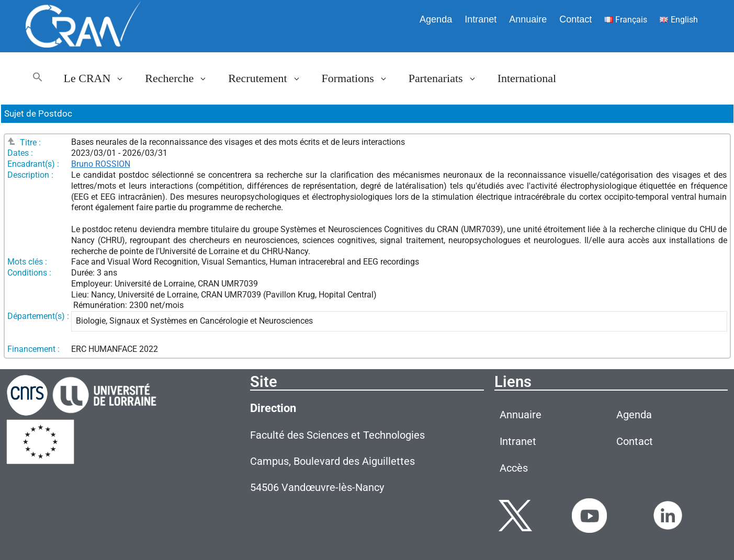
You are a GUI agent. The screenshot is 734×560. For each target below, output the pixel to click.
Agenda (436, 19)
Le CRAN (99, 78)
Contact (575, 19)
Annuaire (528, 19)
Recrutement (269, 78)
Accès (514, 468)
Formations (360, 78)
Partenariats (448, 78)
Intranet (481, 19)
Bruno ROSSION (101, 164)
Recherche (181, 78)
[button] (38, 78)
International (527, 78)
